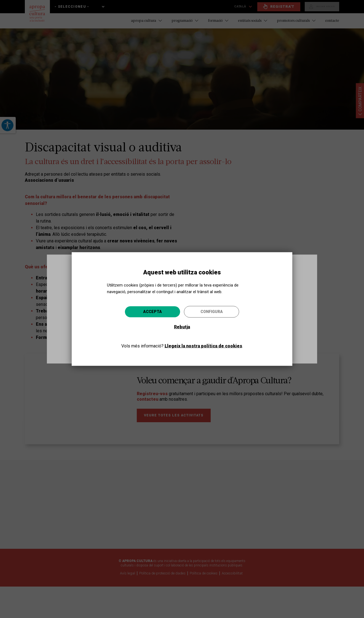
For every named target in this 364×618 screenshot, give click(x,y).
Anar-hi (229, 339)
